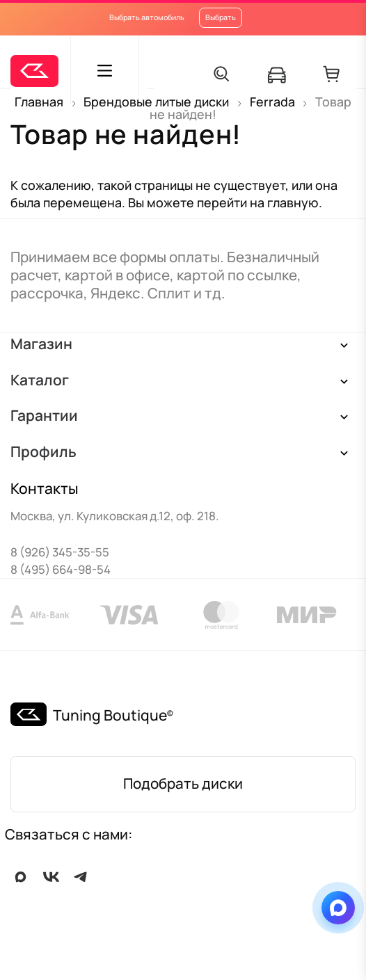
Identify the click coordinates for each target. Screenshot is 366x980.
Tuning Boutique (110, 715)
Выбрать (221, 17)
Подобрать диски (183, 783)
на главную (284, 202)
